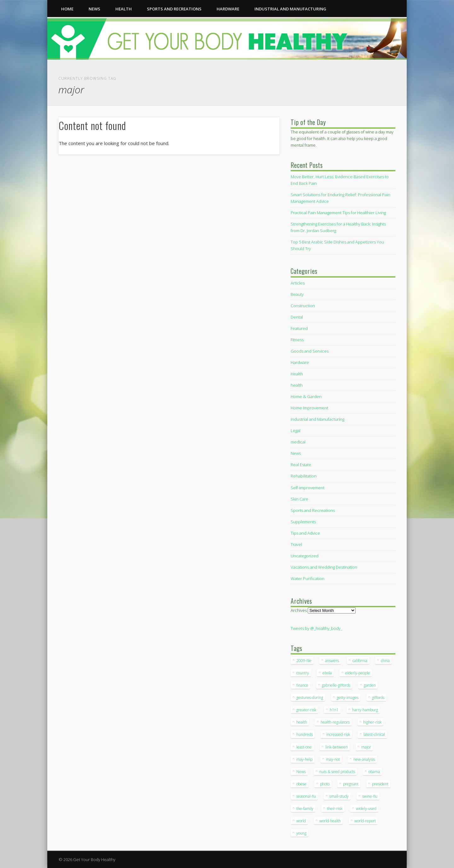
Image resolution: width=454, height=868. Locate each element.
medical (298, 442)
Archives (299, 610)
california (360, 661)
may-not (333, 759)
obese (301, 784)
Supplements (303, 522)
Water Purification (308, 578)
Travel (296, 544)
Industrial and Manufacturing (290, 9)
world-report (365, 821)
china (385, 661)
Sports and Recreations (174, 9)
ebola (327, 673)
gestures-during (310, 698)
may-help (304, 759)
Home (67, 9)
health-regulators (335, 722)
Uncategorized (305, 556)
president (380, 784)
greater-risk (306, 710)
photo (325, 784)
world (301, 821)
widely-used (366, 809)
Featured (299, 328)
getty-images (348, 698)
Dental (297, 317)
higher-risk (372, 722)
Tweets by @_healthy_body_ (316, 628)
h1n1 (334, 710)
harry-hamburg (365, 710)
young (301, 833)
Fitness (297, 340)
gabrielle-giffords (336, 685)
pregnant (351, 784)
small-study (339, 796)
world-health (330, 821)
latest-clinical (374, 734)
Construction (303, 306)
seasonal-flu (306, 796)
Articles (298, 283)
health (124, 9)
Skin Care (300, 499)
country (303, 673)
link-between (337, 747)
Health (297, 374)
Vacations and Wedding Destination (324, 567)
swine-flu (370, 796)
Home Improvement (309, 408)
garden (370, 685)
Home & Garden (306, 396)
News (94, 9)
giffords (378, 698)
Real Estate (301, 465)
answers (332, 661)
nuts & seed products (337, 772)
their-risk (335, 809)
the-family (305, 809)
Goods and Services (310, 351)
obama (374, 772)
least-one (304, 747)
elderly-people (358, 673)
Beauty (297, 294)
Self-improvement (308, 488)
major (366, 747)
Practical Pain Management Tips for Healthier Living (338, 213)
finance (302, 685)
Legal (296, 431)
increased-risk (338, 734)
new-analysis (364, 759)
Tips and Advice (305, 533)
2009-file (304, 661)
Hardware (228, 9)
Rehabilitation (304, 476)
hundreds (305, 734)
